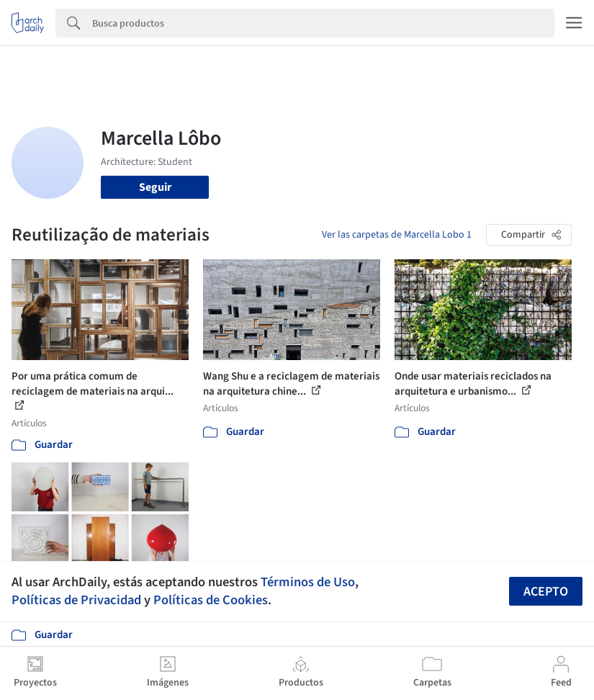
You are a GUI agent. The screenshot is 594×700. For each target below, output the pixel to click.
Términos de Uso (308, 582)
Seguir (155, 187)
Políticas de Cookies (211, 600)
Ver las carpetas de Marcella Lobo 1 (397, 235)
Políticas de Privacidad (76, 600)
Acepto (546, 592)
